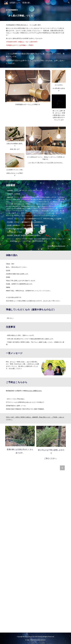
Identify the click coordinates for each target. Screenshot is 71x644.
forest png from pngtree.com (56, 246)
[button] (69, 3)
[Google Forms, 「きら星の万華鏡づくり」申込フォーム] (35, 544)
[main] (35, 10)
